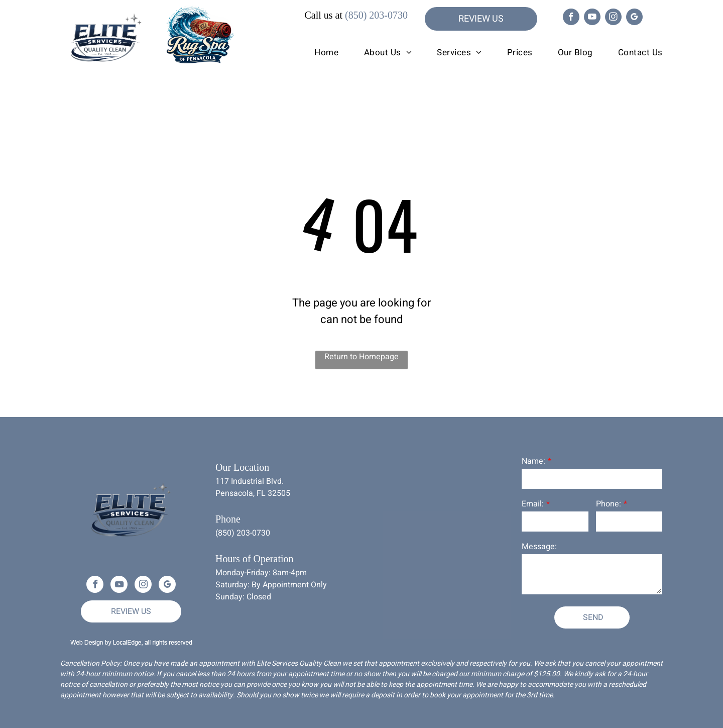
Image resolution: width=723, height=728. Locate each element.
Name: (533, 461)
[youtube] (592, 18)
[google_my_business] (634, 18)
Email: (533, 504)
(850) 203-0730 (376, 15)
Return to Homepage (361, 357)
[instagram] (613, 18)
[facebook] (571, 18)
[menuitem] (314, 53)
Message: (539, 547)
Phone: (609, 504)
